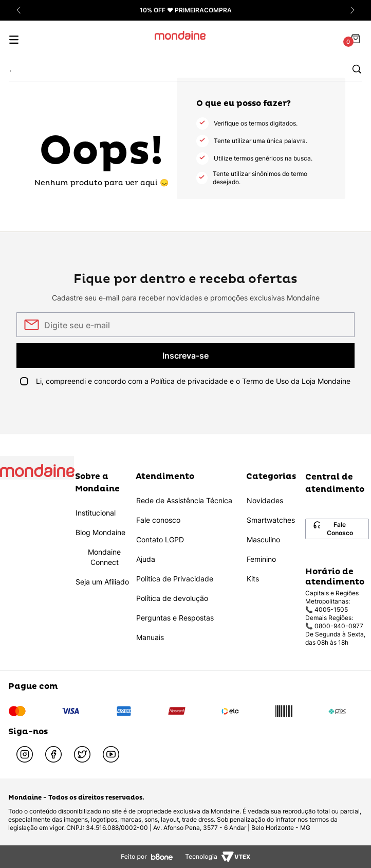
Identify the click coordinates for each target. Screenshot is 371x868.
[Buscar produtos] (357, 69)
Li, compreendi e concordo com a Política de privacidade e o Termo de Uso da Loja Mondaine (193, 381)
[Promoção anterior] (18, 10)
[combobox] (185, 69)
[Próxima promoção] (353, 10)
